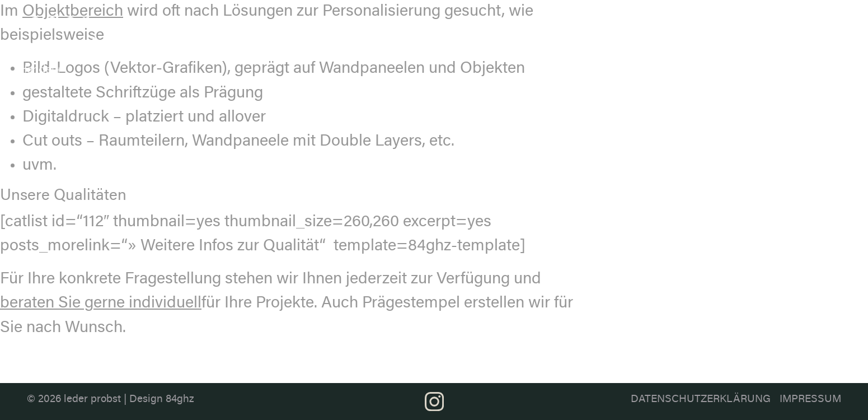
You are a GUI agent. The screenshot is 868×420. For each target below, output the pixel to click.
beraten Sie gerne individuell (101, 304)
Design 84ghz (162, 400)
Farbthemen (608, 22)
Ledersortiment (524, 22)
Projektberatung (765, 22)
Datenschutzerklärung (701, 400)
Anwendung (684, 22)
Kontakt (836, 22)
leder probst (92, 400)
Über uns (464, 29)
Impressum (810, 400)
